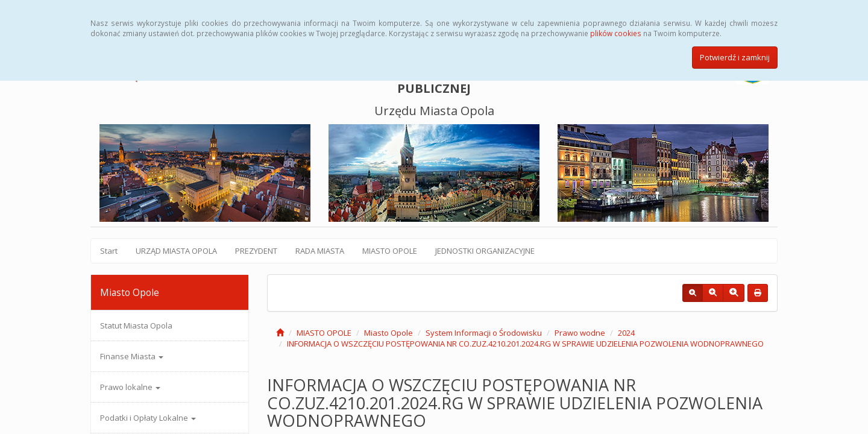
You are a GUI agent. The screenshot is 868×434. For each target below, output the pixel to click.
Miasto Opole (388, 333)
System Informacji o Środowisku (484, 333)
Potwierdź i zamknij (735, 57)
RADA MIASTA (320, 251)
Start (109, 251)
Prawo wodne (580, 333)
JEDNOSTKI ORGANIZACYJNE (485, 251)
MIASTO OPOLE (390, 251)
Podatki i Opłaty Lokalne (148, 418)
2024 (626, 333)
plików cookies (616, 33)
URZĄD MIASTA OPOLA (176, 251)
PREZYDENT (256, 251)
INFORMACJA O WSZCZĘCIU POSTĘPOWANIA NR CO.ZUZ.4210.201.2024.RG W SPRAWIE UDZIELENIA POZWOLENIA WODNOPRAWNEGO (525, 344)
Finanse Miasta (132, 356)
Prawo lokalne (130, 387)
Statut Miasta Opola (136, 325)
